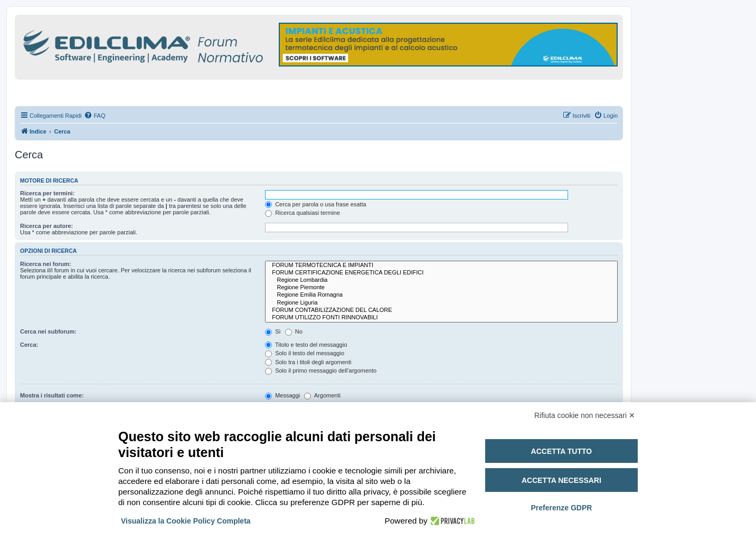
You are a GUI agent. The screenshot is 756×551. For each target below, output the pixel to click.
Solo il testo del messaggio (305, 353)
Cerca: (29, 345)
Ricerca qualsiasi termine (303, 213)
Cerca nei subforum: (48, 331)
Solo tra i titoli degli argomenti (308, 362)
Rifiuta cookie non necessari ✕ (585, 415)
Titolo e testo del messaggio (306, 345)
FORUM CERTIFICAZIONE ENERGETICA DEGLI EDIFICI (441, 273)
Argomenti (322, 395)
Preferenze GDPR (561, 508)
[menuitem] (94, 116)
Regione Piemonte (441, 288)
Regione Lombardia (441, 280)
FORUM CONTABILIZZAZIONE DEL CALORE (441, 310)
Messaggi (282, 395)
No (294, 331)
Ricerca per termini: (47, 193)
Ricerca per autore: (46, 226)
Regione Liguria (441, 303)
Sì (273, 331)
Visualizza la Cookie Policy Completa (186, 521)
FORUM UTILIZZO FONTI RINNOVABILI (441, 318)
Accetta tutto (562, 451)
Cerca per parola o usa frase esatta (315, 204)
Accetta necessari (561, 480)
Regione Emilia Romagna (441, 295)
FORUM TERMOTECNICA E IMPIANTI (441, 265)
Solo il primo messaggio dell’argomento (321, 370)
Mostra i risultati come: (52, 395)
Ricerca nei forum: (46, 264)
